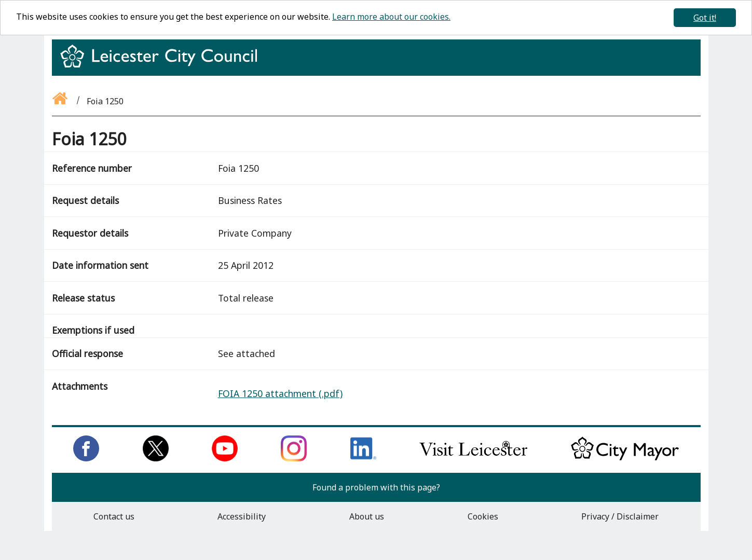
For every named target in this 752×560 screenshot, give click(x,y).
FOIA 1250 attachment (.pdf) (280, 393)
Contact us (114, 516)
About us (367, 516)
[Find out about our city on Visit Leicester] (473, 458)
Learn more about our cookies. (391, 17)
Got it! (705, 18)
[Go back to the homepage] (61, 101)
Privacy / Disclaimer (620, 516)
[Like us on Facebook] (86, 458)
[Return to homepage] (163, 65)
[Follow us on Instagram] (294, 458)
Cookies (483, 516)
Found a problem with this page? (376, 487)
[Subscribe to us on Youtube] (225, 458)
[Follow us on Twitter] (156, 458)
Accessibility (242, 516)
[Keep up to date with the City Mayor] (625, 458)
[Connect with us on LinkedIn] (363, 458)
